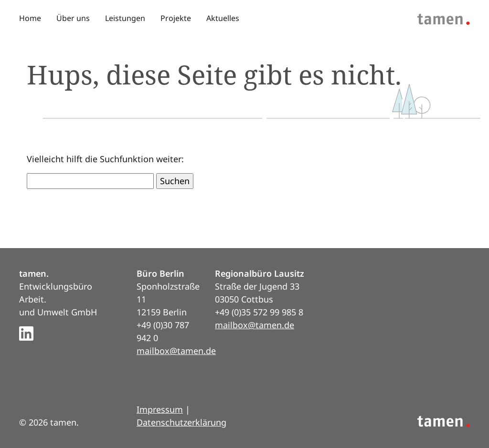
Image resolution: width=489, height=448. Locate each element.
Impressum (160, 409)
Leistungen (125, 18)
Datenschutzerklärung (181, 422)
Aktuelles (223, 18)
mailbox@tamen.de (176, 351)
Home (30, 18)
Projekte (176, 18)
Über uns (73, 18)
